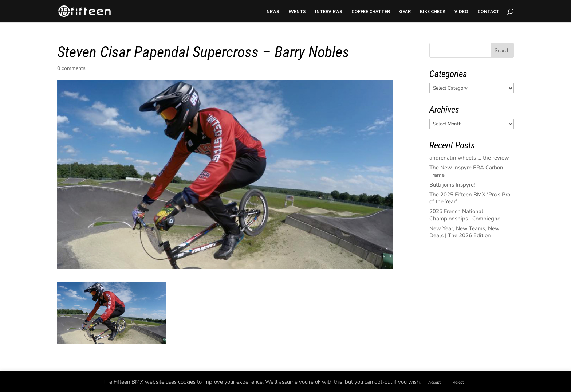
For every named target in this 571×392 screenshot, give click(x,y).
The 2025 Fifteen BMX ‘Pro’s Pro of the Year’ (470, 198)
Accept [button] (434, 382)
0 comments (71, 68)
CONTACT (488, 12)
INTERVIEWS (329, 12)
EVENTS (297, 12)
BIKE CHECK (433, 12)
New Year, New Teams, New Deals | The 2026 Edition (464, 232)
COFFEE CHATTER (371, 12)
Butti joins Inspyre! (452, 185)
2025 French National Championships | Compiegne (465, 215)
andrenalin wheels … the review (469, 158)
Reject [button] (458, 382)
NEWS (273, 12)
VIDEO (461, 12)
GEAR (405, 12)
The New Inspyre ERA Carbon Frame (466, 171)
